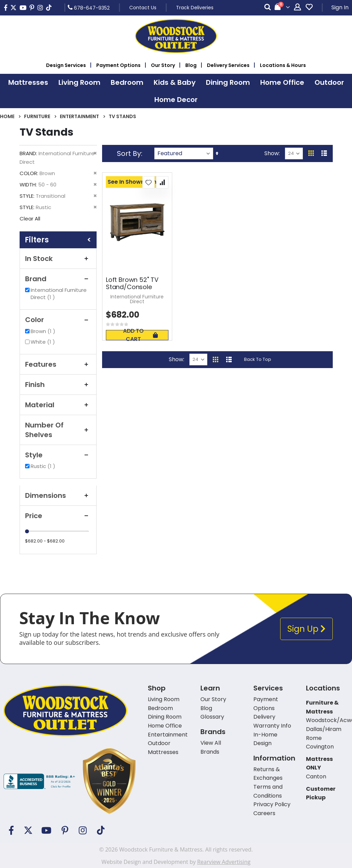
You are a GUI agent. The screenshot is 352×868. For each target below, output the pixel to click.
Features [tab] (58, 364)
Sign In (340, 7)
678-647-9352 (89, 8)
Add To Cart (140, 335)
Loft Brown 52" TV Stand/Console (132, 283)
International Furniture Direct (59, 294)
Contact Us (143, 8)
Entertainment (79, 116)
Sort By (129, 153)
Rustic (44, 466)
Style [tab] (58, 455)
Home (7, 116)
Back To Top (258, 359)
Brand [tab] (58, 279)
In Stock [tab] (58, 259)
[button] (148, 182)
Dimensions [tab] (58, 495)
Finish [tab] (58, 385)
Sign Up (306, 629)
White (44, 342)
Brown (44, 331)
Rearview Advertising (224, 862)
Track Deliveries (195, 8)
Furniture (37, 116)
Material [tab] (58, 405)
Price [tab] (58, 516)
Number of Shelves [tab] (58, 430)
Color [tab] (58, 320)
